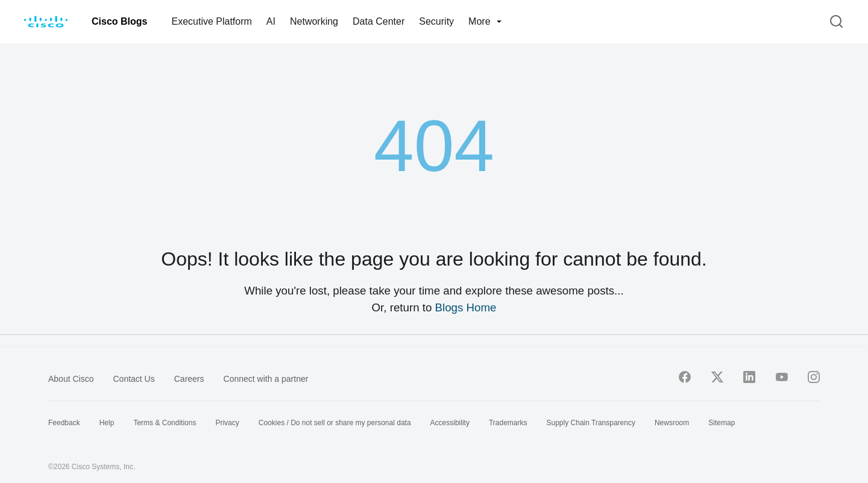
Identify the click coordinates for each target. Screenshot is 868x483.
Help (107, 423)
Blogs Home (466, 307)
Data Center (379, 21)
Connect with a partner (266, 379)
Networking (314, 21)
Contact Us (134, 379)
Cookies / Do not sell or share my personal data (335, 423)
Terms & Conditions (165, 423)
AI (271, 21)
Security (436, 21)
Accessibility (450, 423)
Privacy (227, 423)
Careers (189, 379)
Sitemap (722, 423)
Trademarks (508, 423)
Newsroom (672, 423)
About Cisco (71, 379)
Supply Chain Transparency (591, 423)
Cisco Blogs (119, 21)
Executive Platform (211, 21)
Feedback (64, 423)
